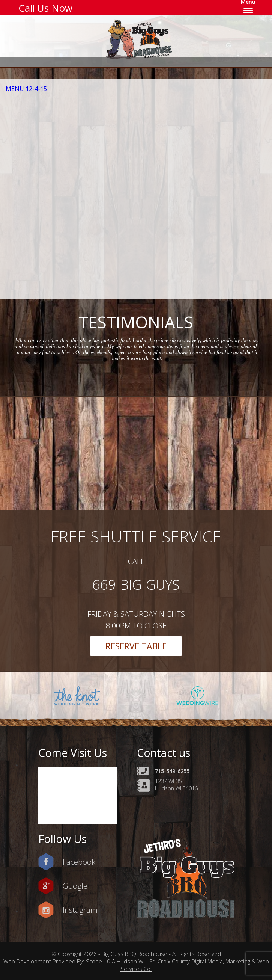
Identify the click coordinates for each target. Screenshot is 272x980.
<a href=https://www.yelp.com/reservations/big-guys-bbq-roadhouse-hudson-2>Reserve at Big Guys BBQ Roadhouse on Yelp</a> (141, 192)
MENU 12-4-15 (26, 89)
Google (75, 886)
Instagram (80, 910)
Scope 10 (98, 961)
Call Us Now (45, 8)
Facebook (79, 862)
